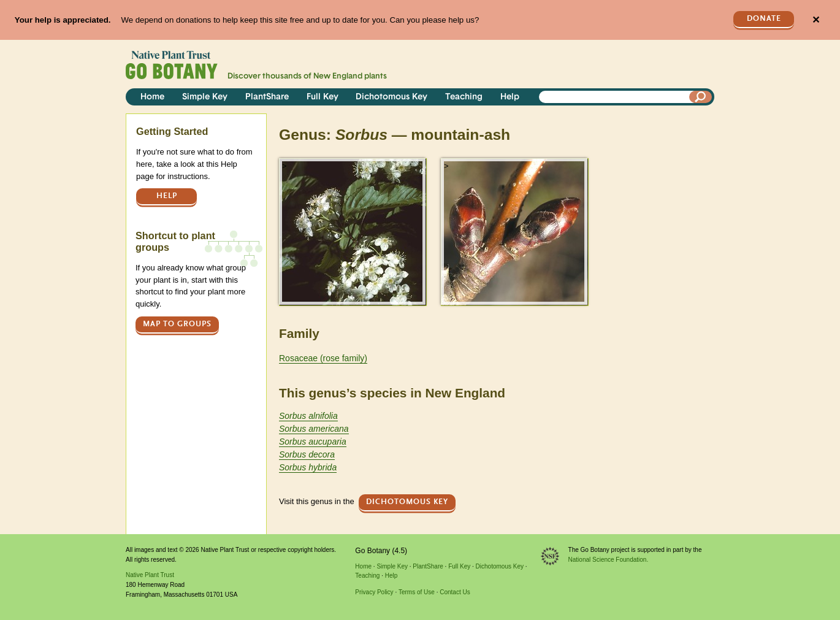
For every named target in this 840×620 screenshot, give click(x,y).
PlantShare (267, 97)
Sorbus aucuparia (313, 442)
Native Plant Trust (150, 575)
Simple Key (205, 97)
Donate (764, 19)
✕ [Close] (816, 20)
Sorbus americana (314, 429)
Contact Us (455, 592)
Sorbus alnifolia (308, 416)
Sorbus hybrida (308, 467)
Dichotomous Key (391, 97)
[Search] (701, 97)
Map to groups (177, 324)
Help (510, 97)
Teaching (464, 97)
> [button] (284, 166)
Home (152, 97)
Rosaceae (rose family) (323, 358)
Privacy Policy (374, 592)
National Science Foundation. (609, 560)
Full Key (323, 97)
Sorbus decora (307, 454)
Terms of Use (417, 592)
